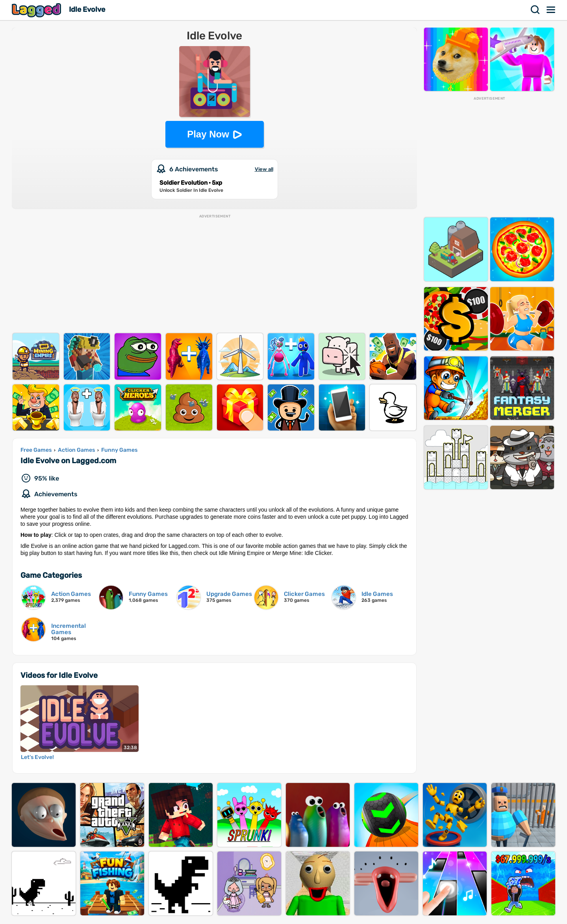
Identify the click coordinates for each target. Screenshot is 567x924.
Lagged (37, 10)
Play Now (208, 134)
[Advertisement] (215, 274)
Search (535, 10)
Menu (551, 10)
